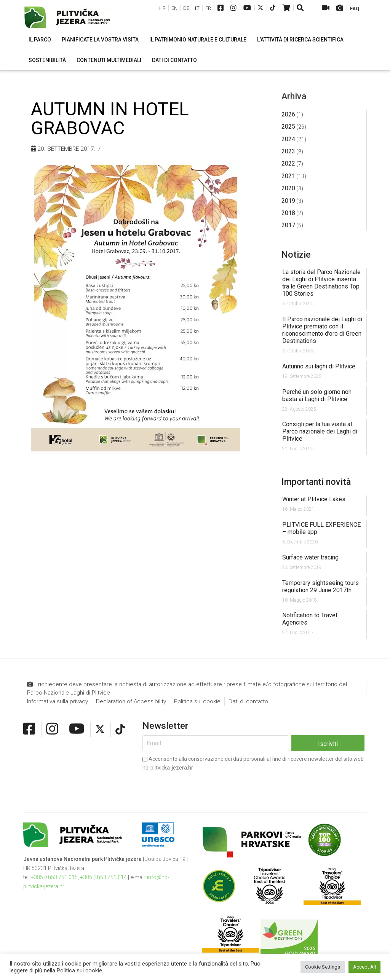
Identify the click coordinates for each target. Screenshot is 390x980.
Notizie (296, 255)
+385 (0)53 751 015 (54, 877)
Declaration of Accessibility (131, 701)
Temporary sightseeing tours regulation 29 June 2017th (320, 586)
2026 (288, 114)
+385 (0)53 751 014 (103, 877)
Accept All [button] (364, 967)
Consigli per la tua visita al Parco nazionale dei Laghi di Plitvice (320, 431)
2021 (288, 176)
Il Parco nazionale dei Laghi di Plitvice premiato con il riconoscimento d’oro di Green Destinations (322, 330)
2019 (288, 201)
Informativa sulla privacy (58, 701)
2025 (288, 127)
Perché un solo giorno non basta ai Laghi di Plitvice (317, 395)
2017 (288, 225)
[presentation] (200, 786)
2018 (288, 213)
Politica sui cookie (197, 701)
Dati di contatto (248, 701)
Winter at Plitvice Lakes (314, 499)
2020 (288, 188)
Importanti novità (316, 482)
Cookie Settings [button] (323, 967)
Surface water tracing (310, 557)
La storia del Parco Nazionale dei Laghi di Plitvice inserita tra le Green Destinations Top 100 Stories (321, 283)
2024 (288, 139)
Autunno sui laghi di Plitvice (319, 366)
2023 (288, 151)
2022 (288, 163)
